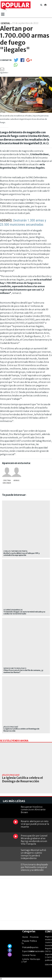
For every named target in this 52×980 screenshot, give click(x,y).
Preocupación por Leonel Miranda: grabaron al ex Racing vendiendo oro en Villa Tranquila (34, 840)
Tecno (33, 955)
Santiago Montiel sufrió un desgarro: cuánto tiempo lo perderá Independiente (33, 854)
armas (16, 480)
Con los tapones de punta (15, 551)
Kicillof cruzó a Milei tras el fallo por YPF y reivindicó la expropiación (21, 554)
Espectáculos (28, 951)
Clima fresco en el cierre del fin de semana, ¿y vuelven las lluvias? (23, 671)
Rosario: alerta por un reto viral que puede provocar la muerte (35, 824)
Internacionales (37, 951)
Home (25, 937)
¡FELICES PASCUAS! (11, 727)
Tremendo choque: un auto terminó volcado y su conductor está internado (24, 613)
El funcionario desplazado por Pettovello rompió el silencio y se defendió (34, 867)
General (26, 955)
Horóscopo (35, 959)
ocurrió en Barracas (13, 610)
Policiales (26, 947)
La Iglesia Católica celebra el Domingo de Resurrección (21, 730)
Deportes (34, 947)
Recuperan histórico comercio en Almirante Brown (33, 809)
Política (33, 941)
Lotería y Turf (25, 960)
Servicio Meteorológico (15, 668)
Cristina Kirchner (7, 482)
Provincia (34, 937)
